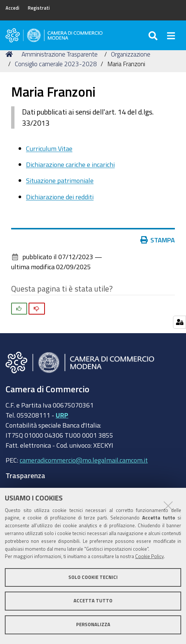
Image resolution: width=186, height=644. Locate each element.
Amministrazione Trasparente (60, 54)
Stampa (158, 240)
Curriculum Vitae (49, 148)
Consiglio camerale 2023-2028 (56, 64)
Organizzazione (131, 54)
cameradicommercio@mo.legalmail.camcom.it (84, 460)
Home (10, 54)
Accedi (12, 8)
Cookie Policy (149, 556)
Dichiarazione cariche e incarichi (70, 164)
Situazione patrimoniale (60, 180)
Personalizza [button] (93, 624)
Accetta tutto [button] (93, 601)
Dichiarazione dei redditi (60, 197)
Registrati (39, 8)
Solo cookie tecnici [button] (93, 577)
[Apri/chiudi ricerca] (154, 35)
